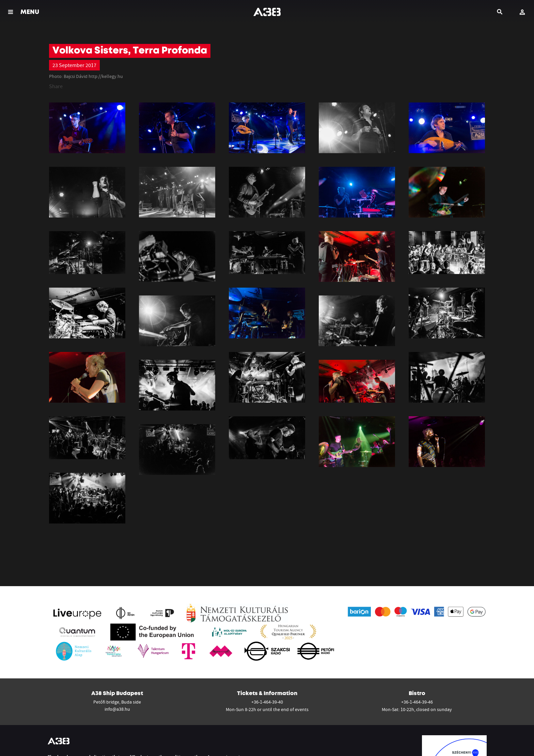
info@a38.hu (117, 709)
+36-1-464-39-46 (417, 702)
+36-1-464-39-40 (267, 702)
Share (56, 86)
